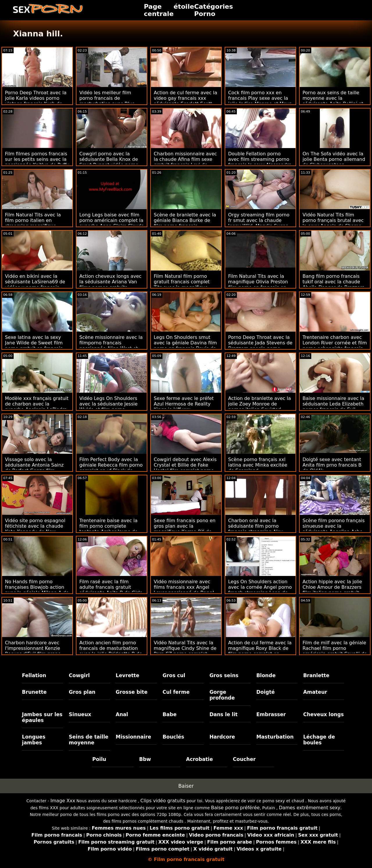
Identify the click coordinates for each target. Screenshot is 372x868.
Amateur (315, 692)
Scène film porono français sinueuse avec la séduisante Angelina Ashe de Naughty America (334, 529)
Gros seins (224, 675)
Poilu (99, 759)
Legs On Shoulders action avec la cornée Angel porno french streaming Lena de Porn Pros (260, 590)
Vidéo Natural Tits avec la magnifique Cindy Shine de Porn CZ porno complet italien (185, 651)
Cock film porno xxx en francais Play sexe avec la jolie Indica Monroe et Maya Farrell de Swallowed (260, 101)
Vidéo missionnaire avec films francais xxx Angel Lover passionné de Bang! (184, 587)
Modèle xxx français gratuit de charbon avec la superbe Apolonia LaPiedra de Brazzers (37, 407)
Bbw (145, 759)
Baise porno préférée (235, 808)
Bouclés (173, 737)
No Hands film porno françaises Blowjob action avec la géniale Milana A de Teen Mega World (37, 590)
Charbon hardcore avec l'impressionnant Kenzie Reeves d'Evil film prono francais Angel (33, 651)
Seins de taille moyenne (89, 740)
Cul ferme (176, 692)
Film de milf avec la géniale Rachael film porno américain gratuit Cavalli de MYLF (335, 651)
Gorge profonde (222, 695)
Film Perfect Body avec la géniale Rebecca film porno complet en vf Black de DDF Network (111, 468)
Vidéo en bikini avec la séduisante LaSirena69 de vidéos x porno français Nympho (35, 284)
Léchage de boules (319, 740)
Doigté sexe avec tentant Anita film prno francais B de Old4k (332, 465)
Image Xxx (63, 801)
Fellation (34, 675)
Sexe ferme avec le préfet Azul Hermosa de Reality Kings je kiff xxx (184, 404)
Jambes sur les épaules (42, 717)
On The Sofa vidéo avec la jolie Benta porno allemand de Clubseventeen (334, 159)
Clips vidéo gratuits (163, 801)
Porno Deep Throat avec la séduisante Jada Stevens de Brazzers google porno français (260, 346)
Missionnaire (133, 737)
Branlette (316, 675)
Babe (169, 714)
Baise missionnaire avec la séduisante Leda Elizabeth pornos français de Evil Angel (333, 407)
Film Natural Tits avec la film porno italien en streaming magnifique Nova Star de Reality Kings (36, 223)
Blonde (266, 675)
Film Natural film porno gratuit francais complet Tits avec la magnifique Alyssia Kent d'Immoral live (185, 284)
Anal (122, 714)
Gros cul (174, 675)
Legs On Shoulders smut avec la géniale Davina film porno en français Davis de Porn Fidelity (185, 346)
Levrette (127, 675)
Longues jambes (34, 740)
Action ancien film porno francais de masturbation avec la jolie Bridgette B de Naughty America (111, 651)
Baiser (186, 786)
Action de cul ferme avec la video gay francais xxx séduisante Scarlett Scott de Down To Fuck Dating (185, 101)
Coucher (244, 759)
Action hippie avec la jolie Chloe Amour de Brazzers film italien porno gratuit (332, 587)
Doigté (265, 692)
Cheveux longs (323, 714)
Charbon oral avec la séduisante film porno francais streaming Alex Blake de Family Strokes (256, 529)
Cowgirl (79, 675)
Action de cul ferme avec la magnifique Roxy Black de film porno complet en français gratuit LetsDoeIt (260, 651)
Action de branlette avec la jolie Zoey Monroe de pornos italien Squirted (260, 404)
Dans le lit (224, 714)
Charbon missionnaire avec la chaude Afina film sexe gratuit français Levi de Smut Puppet (185, 162)
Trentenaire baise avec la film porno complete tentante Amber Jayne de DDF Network (109, 529)
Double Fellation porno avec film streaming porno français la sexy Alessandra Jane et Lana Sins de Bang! (260, 162)
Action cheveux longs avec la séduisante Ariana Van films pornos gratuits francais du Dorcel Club (110, 284)
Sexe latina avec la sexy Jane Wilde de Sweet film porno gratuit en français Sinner (34, 346)
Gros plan (82, 692)
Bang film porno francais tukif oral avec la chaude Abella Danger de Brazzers (333, 282)
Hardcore (222, 737)
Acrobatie (199, 759)
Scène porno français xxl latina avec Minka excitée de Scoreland (258, 465)
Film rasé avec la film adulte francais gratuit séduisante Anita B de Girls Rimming (111, 590)
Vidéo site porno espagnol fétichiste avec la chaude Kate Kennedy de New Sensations (35, 529)
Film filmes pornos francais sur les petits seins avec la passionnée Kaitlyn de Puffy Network (37, 162)
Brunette (34, 692)
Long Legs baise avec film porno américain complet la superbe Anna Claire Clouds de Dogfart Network (111, 223)
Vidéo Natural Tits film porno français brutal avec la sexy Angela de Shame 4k (333, 223)
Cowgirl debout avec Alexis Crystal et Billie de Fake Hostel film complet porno (185, 465)
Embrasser (271, 714)
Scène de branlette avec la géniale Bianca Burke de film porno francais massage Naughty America (185, 223)
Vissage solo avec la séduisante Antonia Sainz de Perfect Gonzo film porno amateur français (34, 468)
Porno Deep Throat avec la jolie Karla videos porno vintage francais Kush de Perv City (36, 101)
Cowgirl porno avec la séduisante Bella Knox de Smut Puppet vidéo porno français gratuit (109, 162)
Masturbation (275, 737)
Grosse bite (132, 692)
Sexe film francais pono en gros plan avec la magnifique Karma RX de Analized (185, 529)
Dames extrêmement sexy (310, 808)
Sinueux (80, 714)
